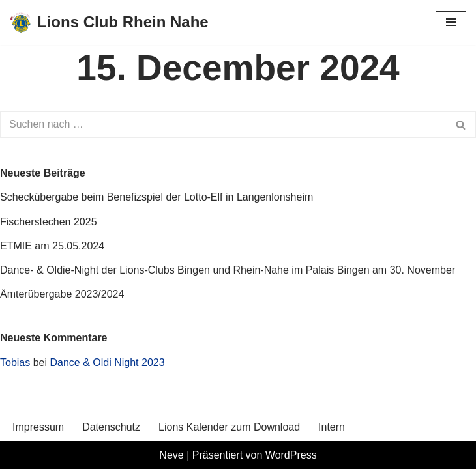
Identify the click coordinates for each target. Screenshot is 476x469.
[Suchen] (223, 124)
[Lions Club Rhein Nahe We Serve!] (109, 22)
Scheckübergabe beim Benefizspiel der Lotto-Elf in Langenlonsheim (156, 197)
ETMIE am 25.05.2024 (52, 246)
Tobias (15, 362)
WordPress (291, 455)
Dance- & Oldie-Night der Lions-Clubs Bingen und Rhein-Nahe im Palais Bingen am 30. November (228, 270)
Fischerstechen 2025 (49, 222)
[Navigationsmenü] (451, 22)
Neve (171, 455)
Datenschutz (111, 427)
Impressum (38, 427)
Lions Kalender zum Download (229, 427)
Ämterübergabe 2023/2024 (62, 294)
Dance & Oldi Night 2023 (108, 362)
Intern (332, 427)
